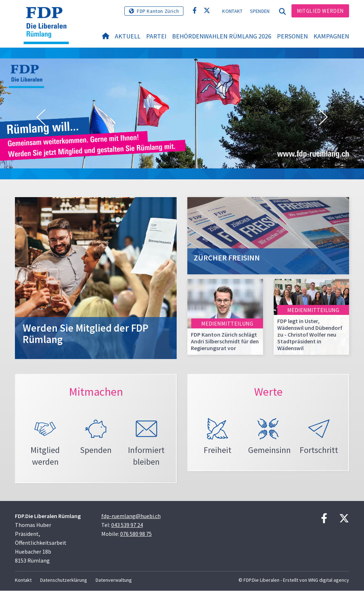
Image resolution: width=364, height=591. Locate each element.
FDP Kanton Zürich (158, 11)
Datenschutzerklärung (64, 580)
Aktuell (128, 36)
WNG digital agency (329, 580)
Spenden (260, 11)
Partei (156, 36)
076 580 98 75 (136, 534)
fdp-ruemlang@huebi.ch (131, 516)
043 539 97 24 (127, 525)
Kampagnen (331, 36)
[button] (41, 117)
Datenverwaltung (114, 580)
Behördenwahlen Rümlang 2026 (222, 36)
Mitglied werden (320, 11)
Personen (292, 36)
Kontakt (232, 11)
